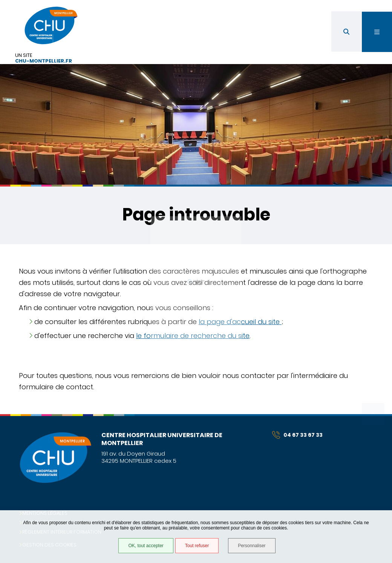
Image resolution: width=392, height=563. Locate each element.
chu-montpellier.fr (44, 61)
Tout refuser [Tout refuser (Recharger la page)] (197, 546)
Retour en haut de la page (373, 414)
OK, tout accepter (146, 546)
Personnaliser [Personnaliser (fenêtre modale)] (252, 546)
